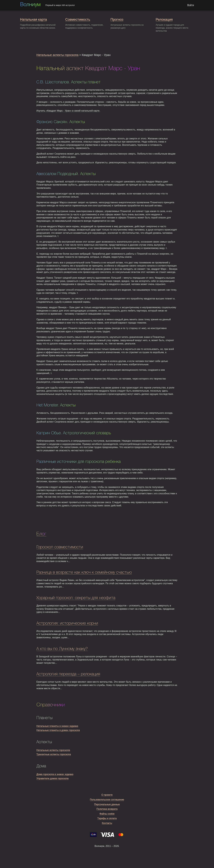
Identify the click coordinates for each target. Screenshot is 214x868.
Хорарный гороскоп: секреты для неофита (76, 598)
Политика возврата (107, 809)
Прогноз (117, 20)
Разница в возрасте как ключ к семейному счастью (84, 573)
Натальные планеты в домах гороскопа (58, 730)
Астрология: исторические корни (67, 623)
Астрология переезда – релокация (68, 674)
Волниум (30, 5)
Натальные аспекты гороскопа (57, 55)
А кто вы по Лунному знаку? (62, 649)
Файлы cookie (107, 814)
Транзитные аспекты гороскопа (54, 754)
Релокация (164, 20)
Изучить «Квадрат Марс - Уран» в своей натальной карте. (68, 111)
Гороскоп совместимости (60, 547)
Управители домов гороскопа (52, 778)
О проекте (107, 795)
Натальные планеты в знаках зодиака (57, 726)
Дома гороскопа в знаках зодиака (55, 774)
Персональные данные (107, 804)
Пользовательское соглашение (107, 800)
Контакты (107, 823)
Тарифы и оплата (107, 818)
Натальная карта (33, 20)
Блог (41, 534)
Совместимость (78, 20)
